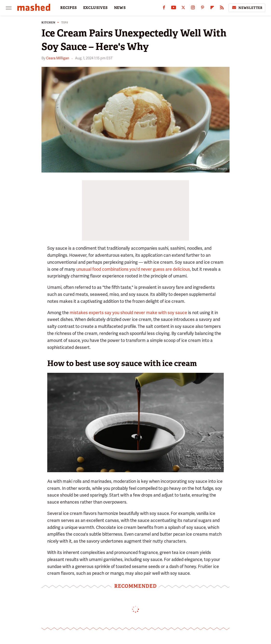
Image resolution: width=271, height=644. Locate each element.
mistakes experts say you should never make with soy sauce (128, 313)
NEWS (120, 8)
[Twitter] (183, 9)
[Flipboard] (212, 9)
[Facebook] (164, 9)
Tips (65, 23)
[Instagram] (193, 9)
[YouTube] (174, 9)
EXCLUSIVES (95, 8)
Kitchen (48, 23)
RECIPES (69, 8)
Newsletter (247, 8)
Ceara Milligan (58, 58)
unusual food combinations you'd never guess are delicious (133, 269)
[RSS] (222, 9)
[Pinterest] (203, 9)
